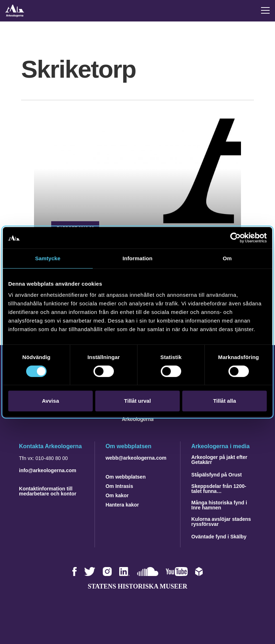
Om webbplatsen (126, 477)
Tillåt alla (225, 401)
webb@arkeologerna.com (136, 458)
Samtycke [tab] (48, 258)
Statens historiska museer (137, 586)
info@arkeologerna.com (48, 470)
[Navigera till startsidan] (138, 420)
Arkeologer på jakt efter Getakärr (219, 460)
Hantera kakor (122, 505)
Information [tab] (137, 258)
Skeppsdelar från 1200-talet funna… (219, 489)
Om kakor (117, 495)
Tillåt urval (138, 401)
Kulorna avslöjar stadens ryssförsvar (221, 522)
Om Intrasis (119, 486)
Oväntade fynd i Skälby (219, 537)
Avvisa (50, 401)
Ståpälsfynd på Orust (216, 475)
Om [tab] (227, 258)
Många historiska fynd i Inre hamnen (219, 505)
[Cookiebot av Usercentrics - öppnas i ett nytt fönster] (235, 238)
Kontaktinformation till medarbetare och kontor (48, 491)
